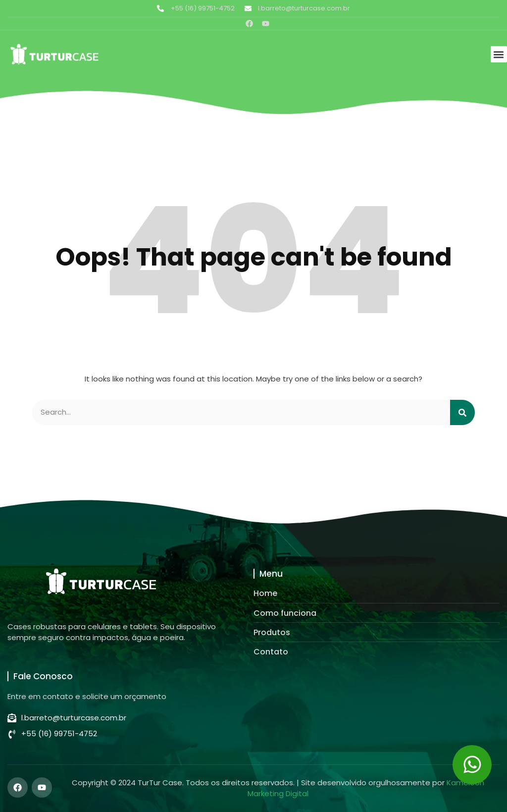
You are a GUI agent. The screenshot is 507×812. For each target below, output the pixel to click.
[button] (499, 54)
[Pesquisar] (462, 412)
